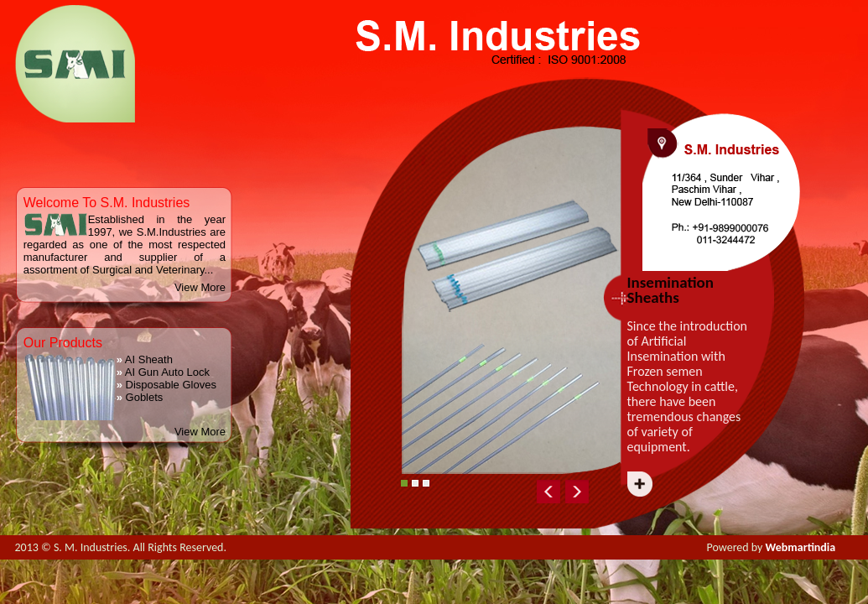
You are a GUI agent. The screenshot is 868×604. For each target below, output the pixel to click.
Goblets (140, 397)
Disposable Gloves (166, 385)
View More (200, 287)
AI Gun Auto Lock (163, 372)
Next (694, 488)
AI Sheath (145, 359)
